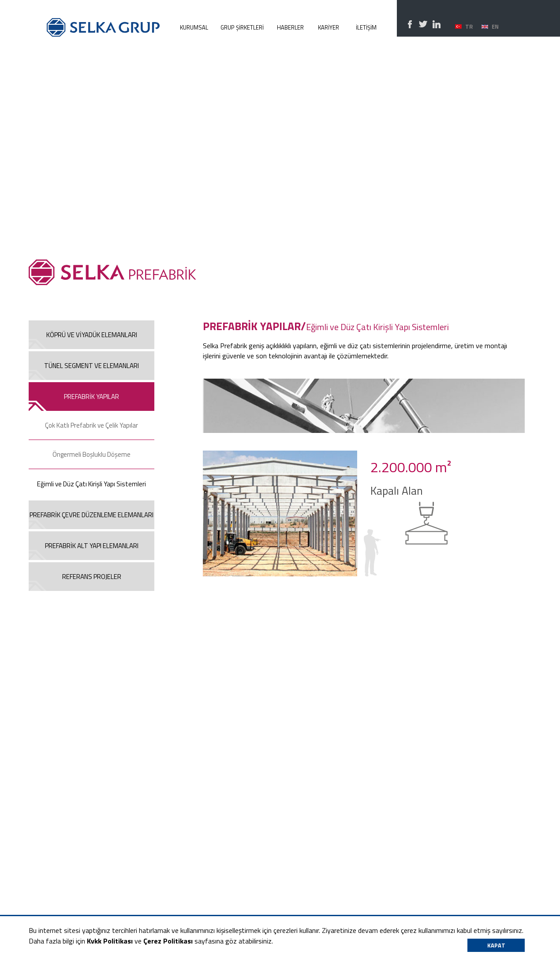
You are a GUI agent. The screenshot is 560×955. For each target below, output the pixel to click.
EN (495, 26)
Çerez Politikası (168, 941)
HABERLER (290, 27)
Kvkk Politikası (110, 941)
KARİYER (329, 27)
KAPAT (496, 945)
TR (469, 26)
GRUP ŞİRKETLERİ (242, 27)
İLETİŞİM (366, 27)
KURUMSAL (194, 27)
